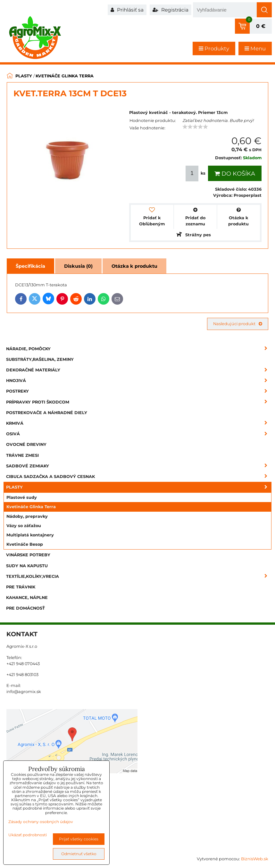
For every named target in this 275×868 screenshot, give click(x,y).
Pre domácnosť (25, 608)
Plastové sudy (22, 497)
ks (196, 174)
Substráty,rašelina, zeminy (40, 359)
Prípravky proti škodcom (139, 402)
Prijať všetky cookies (79, 839)
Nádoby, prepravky (27, 516)
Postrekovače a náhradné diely (47, 413)
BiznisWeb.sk (255, 859)
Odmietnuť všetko (79, 854)
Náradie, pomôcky (139, 349)
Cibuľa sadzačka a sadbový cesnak (139, 477)
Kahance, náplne (27, 598)
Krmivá (139, 423)
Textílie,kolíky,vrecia (139, 576)
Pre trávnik (21, 587)
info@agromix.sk (24, 692)
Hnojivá (139, 381)
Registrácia (171, 10)
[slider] (195, 127)
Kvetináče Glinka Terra (31, 507)
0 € (261, 26)
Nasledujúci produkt (238, 324)
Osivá (139, 434)
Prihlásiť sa (127, 10)
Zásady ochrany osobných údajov (41, 822)
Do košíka (235, 174)
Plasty (139, 487)
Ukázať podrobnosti (28, 835)
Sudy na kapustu (27, 566)
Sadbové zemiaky (139, 466)
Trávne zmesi (22, 455)
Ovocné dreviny (26, 444)
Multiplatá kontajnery (30, 535)
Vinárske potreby (28, 555)
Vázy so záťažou (24, 526)
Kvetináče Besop (25, 544)
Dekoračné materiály (139, 370)
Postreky (139, 391)
